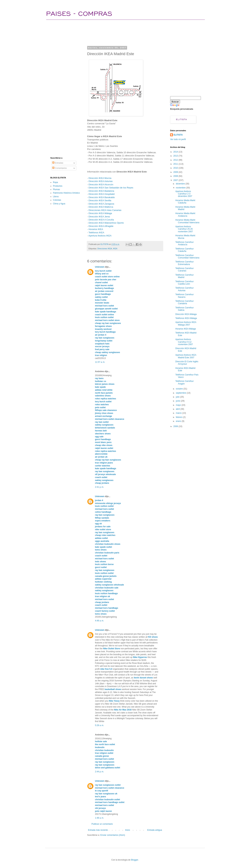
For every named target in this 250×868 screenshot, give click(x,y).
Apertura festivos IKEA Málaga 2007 (186, 323)
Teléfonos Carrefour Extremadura (184, 263)
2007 (176, 180)
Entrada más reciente (98, 830)
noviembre (181, 188)
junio (178, 401)
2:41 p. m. (99, 487)
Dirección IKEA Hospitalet (102, 194)
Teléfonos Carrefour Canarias (184, 270)
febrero (179, 417)
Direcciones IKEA (105, 249)
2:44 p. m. (99, 772)
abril (178, 409)
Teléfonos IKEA (96, 233)
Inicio (128, 830)
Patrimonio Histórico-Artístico (66, 193)
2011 (176, 164)
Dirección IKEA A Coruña (101, 220)
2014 (176, 152)
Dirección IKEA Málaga (100, 213)
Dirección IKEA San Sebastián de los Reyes (111, 188)
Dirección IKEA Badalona (101, 191)
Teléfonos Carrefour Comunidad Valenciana (187, 257)
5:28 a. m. (99, 725)
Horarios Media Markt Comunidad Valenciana (187, 221)
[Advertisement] (114, 32)
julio (178, 397)
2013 (176, 156)
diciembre (181, 184)
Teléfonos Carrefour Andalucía (184, 243)
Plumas (56, 189)
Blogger (135, 860)
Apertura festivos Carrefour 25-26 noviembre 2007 (184, 229)
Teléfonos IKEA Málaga (186, 318)
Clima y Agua (59, 204)
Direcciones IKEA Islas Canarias (105, 210)
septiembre (181, 393)
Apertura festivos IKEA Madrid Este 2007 (186, 356)
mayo (179, 405)
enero (179, 421)
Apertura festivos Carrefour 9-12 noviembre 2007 (184, 342)
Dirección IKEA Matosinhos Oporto (106, 223)
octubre (180, 389)
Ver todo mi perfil (178, 139)
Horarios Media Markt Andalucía (185, 215)
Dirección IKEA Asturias (101, 181)
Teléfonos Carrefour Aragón (184, 382)
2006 (176, 426)
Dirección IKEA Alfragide (101, 226)
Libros (56, 197)
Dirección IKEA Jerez (99, 217)
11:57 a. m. (100, 362)
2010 (176, 168)
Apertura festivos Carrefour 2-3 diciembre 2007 (184, 194)
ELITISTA (178, 135)
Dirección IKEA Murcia (100, 178)
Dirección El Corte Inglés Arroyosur (187, 363)
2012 (176, 160)
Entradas (58, 163)
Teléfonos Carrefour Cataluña (184, 250)
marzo (179, 413)
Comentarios (59, 168)
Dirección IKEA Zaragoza (101, 204)
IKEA (115, 249)
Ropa (55, 182)
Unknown (100, 267)
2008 (176, 176)
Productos (58, 186)
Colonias (57, 200)
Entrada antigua (155, 830)
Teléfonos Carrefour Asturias (184, 289)
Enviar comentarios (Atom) (113, 835)
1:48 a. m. (99, 818)
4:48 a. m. (99, 621)
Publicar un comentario (102, 824)
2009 (176, 172)
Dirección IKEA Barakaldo (102, 197)
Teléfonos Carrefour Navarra (184, 296)
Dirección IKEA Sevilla (100, 200)
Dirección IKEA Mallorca (101, 207)
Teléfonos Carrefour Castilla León (184, 283)
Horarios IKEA (96, 229)
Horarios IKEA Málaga (186, 329)
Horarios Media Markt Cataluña (185, 202)
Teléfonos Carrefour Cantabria (184, 302)
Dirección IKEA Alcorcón (101, 185)
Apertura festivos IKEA (100, 236)
